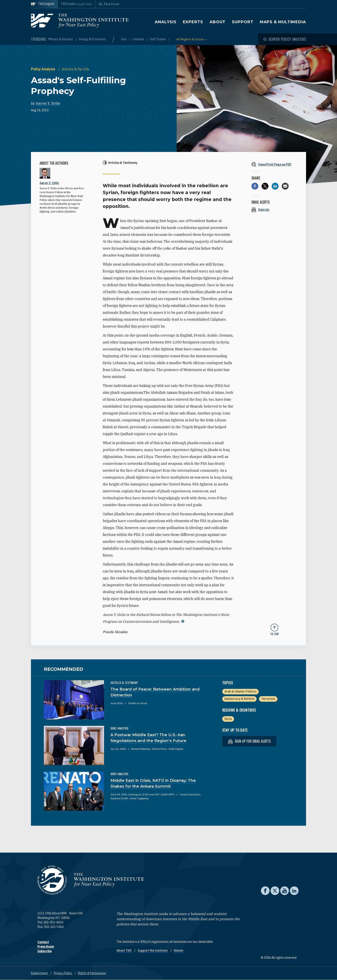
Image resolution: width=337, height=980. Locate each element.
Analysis (165, 22)
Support (243, 22)
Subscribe (44, 951)
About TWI (124, 951)
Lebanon (139, 39)
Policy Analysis (44, 69)
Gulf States (158, 39)
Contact (43, 942)
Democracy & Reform (239, 699)
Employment (40, 973)
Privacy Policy (63, 973)
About (218, 22)
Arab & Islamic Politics (240, 691)
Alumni (178, 951)
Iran (124, 39)
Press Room (46, 947)
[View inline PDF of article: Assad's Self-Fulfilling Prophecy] (274, 164)
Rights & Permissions (92, 973)
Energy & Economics (92, 39)
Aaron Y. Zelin (48, 103)
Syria (228, 719)
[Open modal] (285, 39)
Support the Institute (153, 951)
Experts (193, 22)
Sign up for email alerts (249, 741)
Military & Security (61, 39)
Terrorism (268, 699)
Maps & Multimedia (283, 22)
